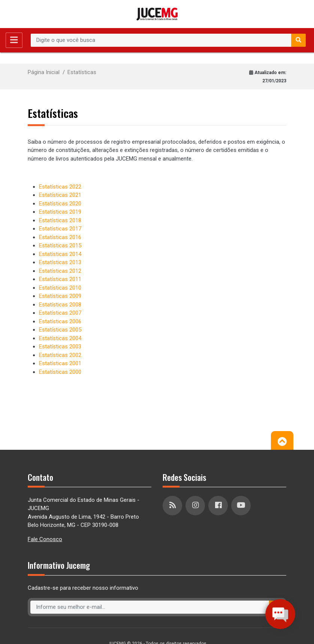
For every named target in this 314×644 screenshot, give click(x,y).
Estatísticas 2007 (60, 313)
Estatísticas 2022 (60, 187)
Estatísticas (82, 72)
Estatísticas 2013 (60, 262)
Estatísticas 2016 (60, 237)
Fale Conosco (45, 539)
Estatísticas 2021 (60, 195)
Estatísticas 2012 (60, 271)
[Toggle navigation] (14, 40)
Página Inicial (44, 72)
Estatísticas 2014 (60, 254)
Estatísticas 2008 (60, 305)
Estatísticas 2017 (60, 229)
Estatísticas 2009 (60, 296)
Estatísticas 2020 (60, 204)
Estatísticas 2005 (60, 330)
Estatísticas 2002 (60, 355)
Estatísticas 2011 (60, 279)
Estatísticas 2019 (60, 212)
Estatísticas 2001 (60, 363)
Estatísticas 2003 (60, 347)
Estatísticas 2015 (60, 245)
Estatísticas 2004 (60, 338)
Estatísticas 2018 (60, 220)
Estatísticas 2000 (60, 372)
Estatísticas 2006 (60, 321)
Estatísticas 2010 (60, 288)
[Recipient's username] (161, 40)
